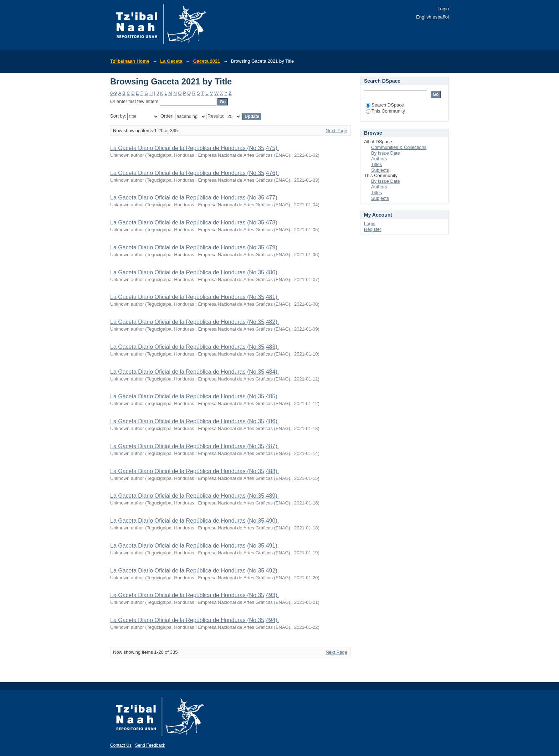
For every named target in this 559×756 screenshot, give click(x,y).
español (441, 17)
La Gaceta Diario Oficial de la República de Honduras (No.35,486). (194, 421)
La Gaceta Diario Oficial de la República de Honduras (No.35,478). (194, 222)
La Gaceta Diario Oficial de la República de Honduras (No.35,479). (194, 247)
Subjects (380, 170)
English (424, 17)
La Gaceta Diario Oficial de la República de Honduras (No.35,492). (194, 571)
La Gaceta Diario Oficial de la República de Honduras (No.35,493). (194, 595)
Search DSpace (385, 105)
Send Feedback (150, 745)
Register (373, 229)
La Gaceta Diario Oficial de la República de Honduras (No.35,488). (194, 471)
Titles (377, 164)
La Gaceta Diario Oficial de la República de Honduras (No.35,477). (194, 198)
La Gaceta (171, 61)
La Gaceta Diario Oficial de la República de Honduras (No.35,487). (194, 446)
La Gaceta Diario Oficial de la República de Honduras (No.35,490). (194, 521)
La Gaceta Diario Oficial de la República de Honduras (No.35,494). (194, 620)
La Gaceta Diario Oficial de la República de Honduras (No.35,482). (194, 322)
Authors (379, 159)
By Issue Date (386, 153)
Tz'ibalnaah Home (130, 61)
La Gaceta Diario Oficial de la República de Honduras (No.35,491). (194, 546)
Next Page (336, 131)
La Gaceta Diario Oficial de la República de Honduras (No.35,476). (194, 173)
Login (443, 9)
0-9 (114, 93)
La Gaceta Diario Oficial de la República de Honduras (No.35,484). (194, 372)
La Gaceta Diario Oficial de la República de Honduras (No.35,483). (194, 347)
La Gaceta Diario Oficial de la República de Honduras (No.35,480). (194, 272)
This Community (385, 111)
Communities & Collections (399, 147)
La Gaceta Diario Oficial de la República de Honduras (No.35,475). (194, 148)
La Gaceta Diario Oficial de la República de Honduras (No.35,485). (194, 396)
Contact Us (121, 745)
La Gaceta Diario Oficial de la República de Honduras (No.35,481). (194, 297)
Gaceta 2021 (207, 61)
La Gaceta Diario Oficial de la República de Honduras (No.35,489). (194, 496)
